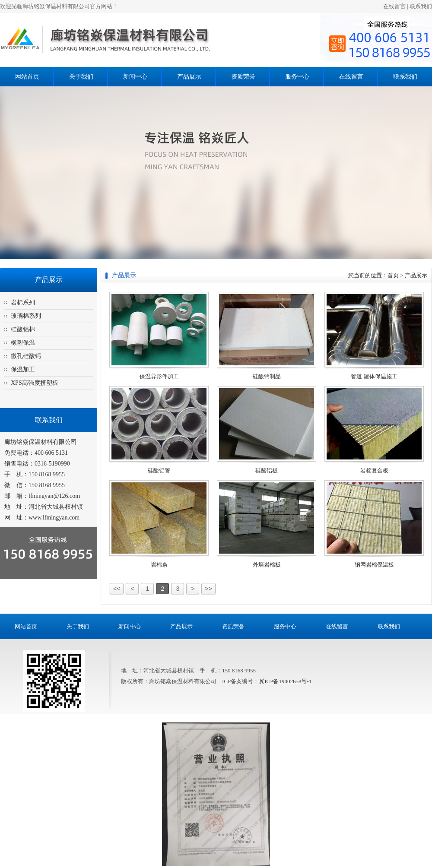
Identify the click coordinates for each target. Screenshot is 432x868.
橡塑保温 (23, 343)
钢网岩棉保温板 (374, 565)
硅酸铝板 (267, 470)
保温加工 (23, 369)
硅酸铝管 (159, 470)
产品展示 (189, 77)
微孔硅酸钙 (26, 356)
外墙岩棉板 (267, 565)
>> (208, 589)
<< (117, 589)
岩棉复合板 (374, 470)
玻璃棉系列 (26, 316)
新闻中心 (135, 77)
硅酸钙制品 (267, 376)
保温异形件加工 (159, 376)
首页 (393, 275)
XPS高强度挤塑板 (35, 383)
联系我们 (421, 6)
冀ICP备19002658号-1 (285, 681)
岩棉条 (159, 565)
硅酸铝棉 (23, 329)
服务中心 (297, 77)
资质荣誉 (243, 77)
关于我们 (81, 77)
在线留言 (394, 6)
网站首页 (27, 77)
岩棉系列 (23, 303)
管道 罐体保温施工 (374, 376)
